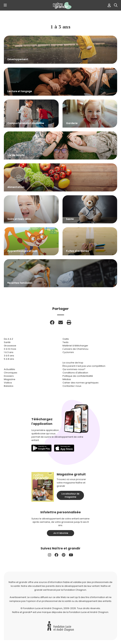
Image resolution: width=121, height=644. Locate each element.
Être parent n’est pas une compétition (84, 366)
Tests (66, 342)
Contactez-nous (72, 386)
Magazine (10, 379)
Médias (67, 379)
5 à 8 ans (9, 359)
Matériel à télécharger (75, 346)
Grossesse (10, 346)
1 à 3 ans (9, 352)
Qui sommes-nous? (74, 369)
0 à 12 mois (10, 349)
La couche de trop (73, 363)
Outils (66, 339)
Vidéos (8, 383)
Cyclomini (68, 352)
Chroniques (11, 373)
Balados (9, 386)
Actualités (9, 369)
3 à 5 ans (9, 356)
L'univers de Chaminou (75, 349)
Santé (7, 342)
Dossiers (9, 376)
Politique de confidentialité (78, 376)
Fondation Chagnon (75, 590)
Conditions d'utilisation (75, 373)
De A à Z (9, 339)
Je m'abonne (61, 533)
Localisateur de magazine (70, 495)
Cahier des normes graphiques (81, 383)
